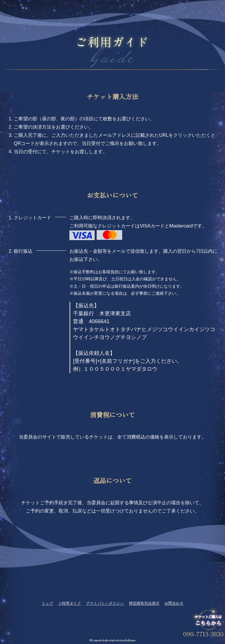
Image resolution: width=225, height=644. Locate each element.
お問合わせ (174, 603)
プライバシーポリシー (105, 603)
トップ (47, 603)
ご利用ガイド (69, 603)
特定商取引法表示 (144, 603)
